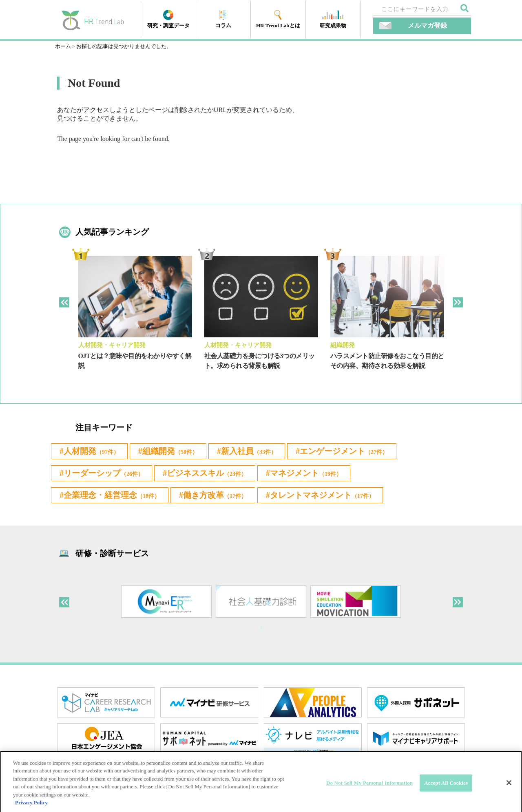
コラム (223, 19)
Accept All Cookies (446, 792)
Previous (64, 302)
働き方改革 (215, 495)
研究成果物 (333, 19)
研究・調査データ (168, 19)
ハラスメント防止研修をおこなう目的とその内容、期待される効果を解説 (387, 361)
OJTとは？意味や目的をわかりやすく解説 (135, 361)
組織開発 (343, 345)
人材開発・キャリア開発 (112, 345)
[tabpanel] (135, 319)
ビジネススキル (207, 473)
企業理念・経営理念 (112, 495)
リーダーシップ (104, 473)
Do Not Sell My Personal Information (369, 792)
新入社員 (249, 451)
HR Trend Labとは (278, 19)
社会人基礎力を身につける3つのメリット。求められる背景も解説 (260, 361)
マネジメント (306, 473)
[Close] (509, 792)
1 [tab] (261, 628)
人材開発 (91, 451)
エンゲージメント (344, 451)
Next (458, 302)
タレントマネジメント (322, 495)
